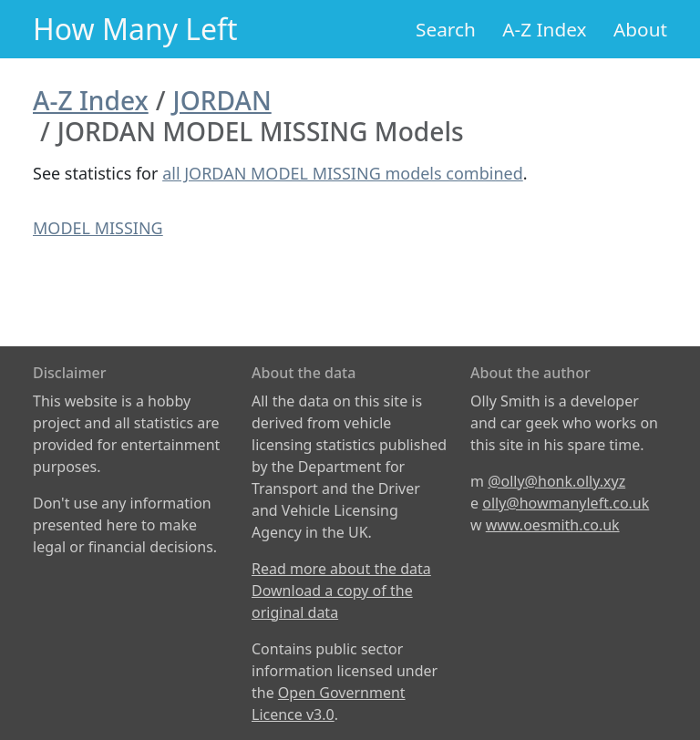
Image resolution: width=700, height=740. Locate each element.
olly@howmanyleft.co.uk (566, 503)
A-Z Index (544, 29)
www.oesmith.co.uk (553, 525)
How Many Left (135, 29)
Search (446, 29)
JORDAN (222, 100)
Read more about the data (341, 569)
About (640, 29)
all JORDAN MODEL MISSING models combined (343, 173)
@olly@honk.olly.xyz (556, 481)
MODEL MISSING (98, 228)
